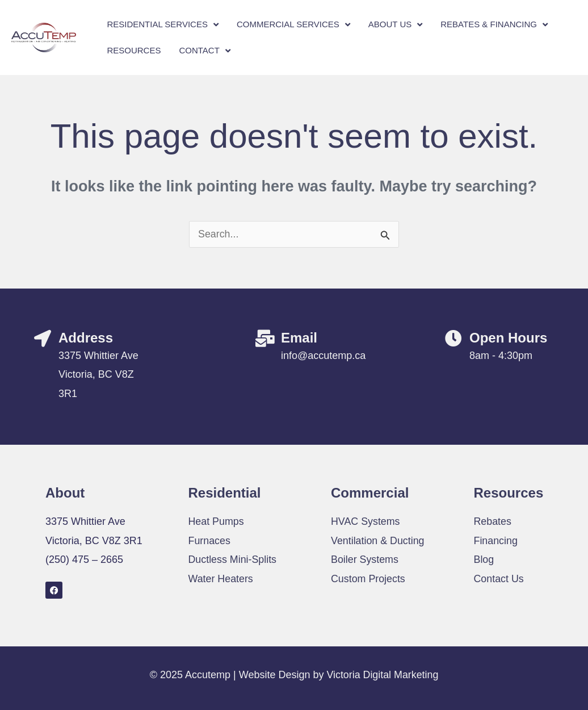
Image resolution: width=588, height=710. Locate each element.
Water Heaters (221, 579)
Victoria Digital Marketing (383, 675)
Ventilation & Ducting (378, 541)
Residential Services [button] (163, 25)
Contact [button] (204, 51)
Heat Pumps (217, 521)
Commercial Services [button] (293, 25)
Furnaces (210, 541)
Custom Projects (368, 579)
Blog (484, 559)
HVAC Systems (366, 521)
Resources (134, 50)
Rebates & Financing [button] (494, 25)
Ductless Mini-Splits (233, 559)
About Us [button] (395, 25)
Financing (496, 541)
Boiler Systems (365, 559)
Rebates (493, 521)
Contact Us (499, 579)
